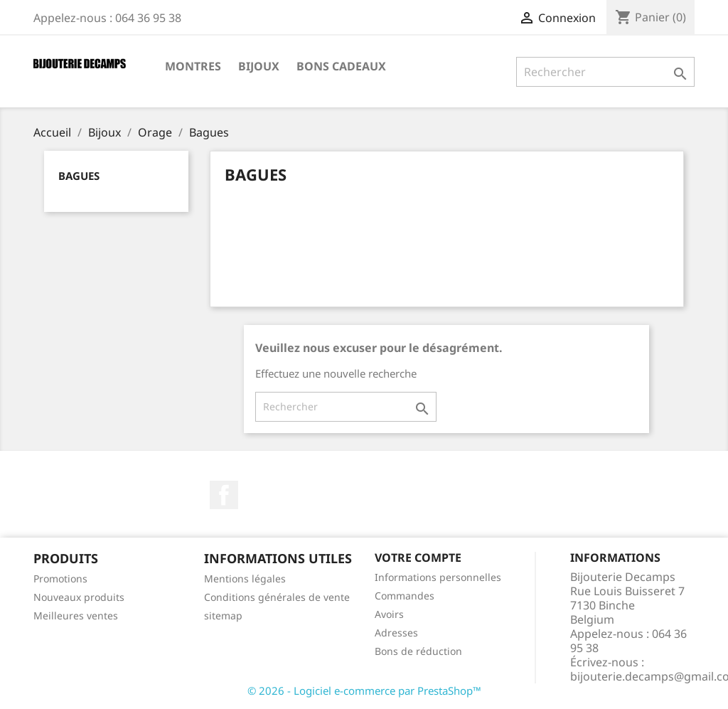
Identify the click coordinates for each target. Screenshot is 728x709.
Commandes (405, 596)
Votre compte (418, 558)
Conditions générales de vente (277, 597)
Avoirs (389, 614)
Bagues (79, 176)
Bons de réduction (418, 651)
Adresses (396, 633)
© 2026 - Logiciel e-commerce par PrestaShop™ (364, 691)
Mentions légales (245, 579)
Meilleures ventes (76, 615)
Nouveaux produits (79, 597)
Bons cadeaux (341, 66)
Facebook (224, 495)
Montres (193, 66)
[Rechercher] (605, 72)
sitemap (223, 615)
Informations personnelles (438, 577)
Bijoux (259, 66)
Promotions (60, 579)
